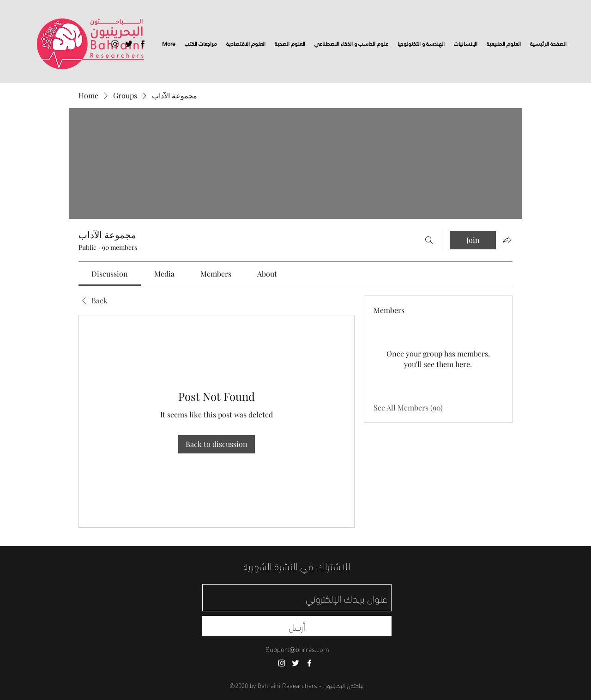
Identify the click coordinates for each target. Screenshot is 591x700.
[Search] (429, 240)
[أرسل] (297, 626)
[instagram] (115, 44)
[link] (110, 274)
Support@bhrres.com (297, 649)
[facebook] (143, 44)
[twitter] (129, 44)
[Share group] (507, 240)
